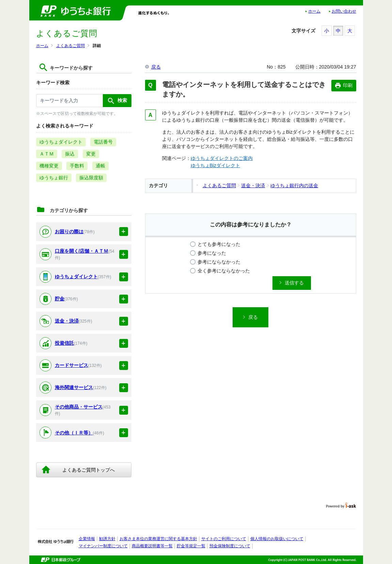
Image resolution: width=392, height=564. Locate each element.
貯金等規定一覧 (191, 546)
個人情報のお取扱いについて (277, 539)
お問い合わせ (344, 11)
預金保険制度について (230, 546)
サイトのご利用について (224, 539)
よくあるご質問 (70, 46)
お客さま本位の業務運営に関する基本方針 (158, 539)
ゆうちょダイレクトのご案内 (222, 158)
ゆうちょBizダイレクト (215, 165)
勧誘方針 (107, 539)
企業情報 (87, 539)
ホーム (314, 11)
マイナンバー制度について (103, 546)
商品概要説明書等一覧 (152, 546)
